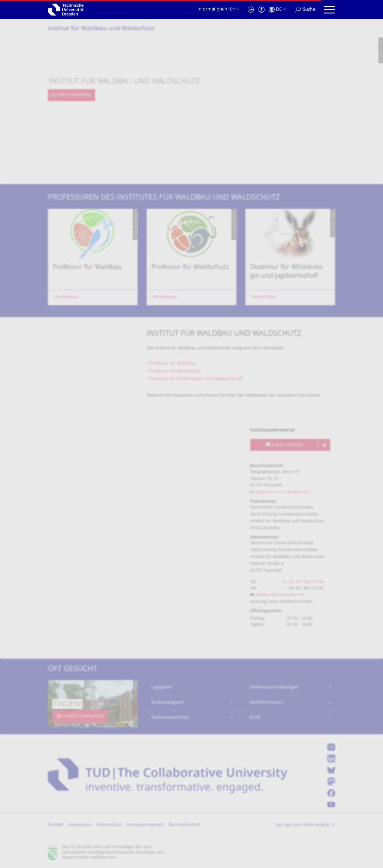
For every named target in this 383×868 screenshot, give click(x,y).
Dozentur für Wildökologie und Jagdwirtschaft (196, 379)
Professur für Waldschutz (175, 371)
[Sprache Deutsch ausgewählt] (277, 10)
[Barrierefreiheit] (262, 10)
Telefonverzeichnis (170, 718)
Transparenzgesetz (145, 825)
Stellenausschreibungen (274, 687)
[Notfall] (251, 10)
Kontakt (56, 825)
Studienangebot (167, 703)
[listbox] (191, 257)
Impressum (80, 825)
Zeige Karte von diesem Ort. (282, 492)
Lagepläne (162, 687)
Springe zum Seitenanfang (302, 825)
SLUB (255, 718)
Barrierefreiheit (184, 825)
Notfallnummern (266, 703)
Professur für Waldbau (172, 364)
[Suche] (305, 10)
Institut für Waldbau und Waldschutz (101, 29)
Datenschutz (109, 825)
